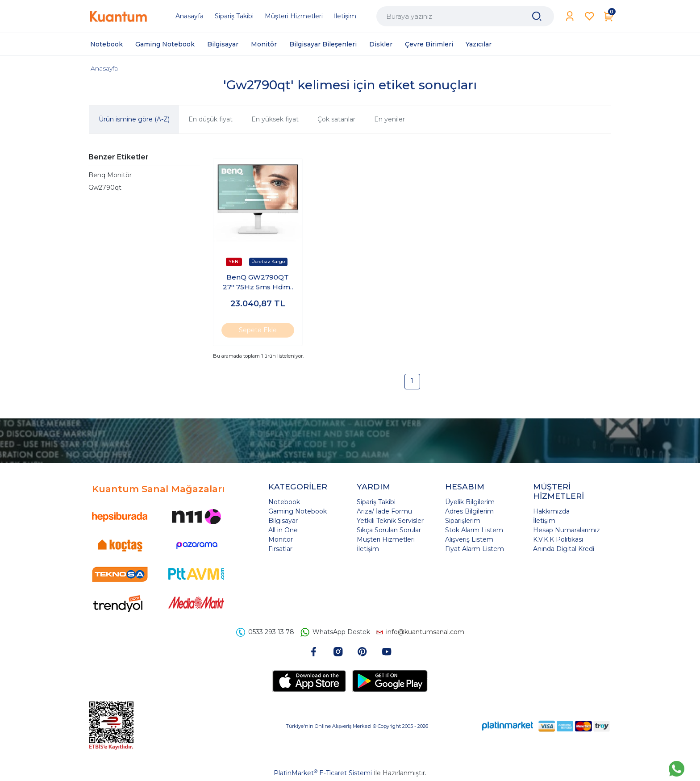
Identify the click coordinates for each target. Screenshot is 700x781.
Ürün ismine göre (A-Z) (134, 119)
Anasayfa (104, 68)
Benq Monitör (110, 175)
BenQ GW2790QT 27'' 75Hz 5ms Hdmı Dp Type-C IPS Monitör (258, 283)
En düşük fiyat (210, 119)
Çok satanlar (336, 119)
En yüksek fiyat (275, 119)
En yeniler (390, 119)
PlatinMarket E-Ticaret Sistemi (323, 773)
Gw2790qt (105, 188)
